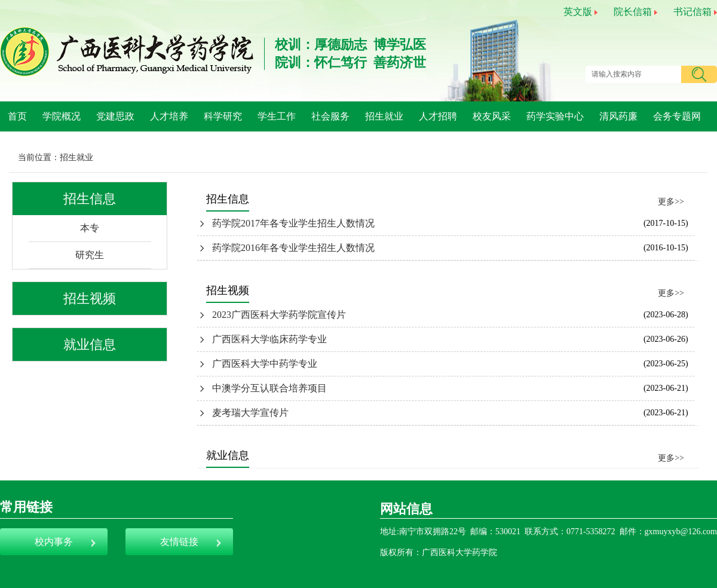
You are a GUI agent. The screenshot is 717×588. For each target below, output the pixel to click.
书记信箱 (693, 12)
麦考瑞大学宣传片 (250, 413)
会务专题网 (677, 116)
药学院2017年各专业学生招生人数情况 (293, 223)
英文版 (578, 12)
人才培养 (169, 116)
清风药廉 (618, 116)
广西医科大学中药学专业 (265, 364)
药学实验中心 (555, 116)
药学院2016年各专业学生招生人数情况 (293, 248)
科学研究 (223, 116)
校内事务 (54, 542)
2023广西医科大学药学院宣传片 (279, 315)
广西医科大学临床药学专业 (269, 339)
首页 (17, 116)
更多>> (671, 202)
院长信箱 (633, 12)
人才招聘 (438, 116)
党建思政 (115, 116)
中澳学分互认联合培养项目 (269, 388)
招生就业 (384, 116)
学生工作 (277, 116)
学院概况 (62, 116)
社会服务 (330, 116)
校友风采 (492, 116)
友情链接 (179, 542)
